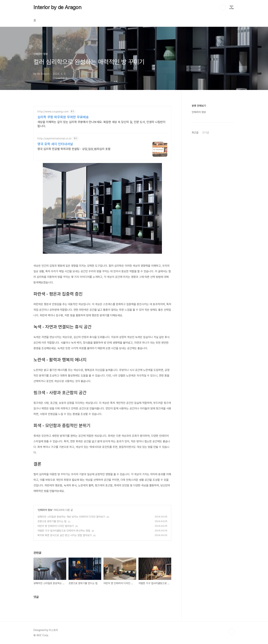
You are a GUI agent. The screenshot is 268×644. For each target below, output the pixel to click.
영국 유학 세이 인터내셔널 (55, 144)
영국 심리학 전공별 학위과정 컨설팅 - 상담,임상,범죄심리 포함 (74, 149)
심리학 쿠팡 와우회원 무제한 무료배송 (63, 117)
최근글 (195, 133)
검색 (223, 7)
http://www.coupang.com (53, 112)
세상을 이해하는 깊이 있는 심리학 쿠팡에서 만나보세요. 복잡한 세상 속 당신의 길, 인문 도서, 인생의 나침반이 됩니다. (101, 124)
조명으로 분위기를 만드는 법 (52, 521)
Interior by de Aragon (58, 7)
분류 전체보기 (199, 106)
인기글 (206, 133)
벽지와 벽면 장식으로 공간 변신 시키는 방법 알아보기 (65, 535)
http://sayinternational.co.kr (55, 138)
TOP (232, 632)
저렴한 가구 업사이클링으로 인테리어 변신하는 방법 (64, 531)
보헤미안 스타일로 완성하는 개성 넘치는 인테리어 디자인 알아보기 (71, 517)
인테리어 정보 (45, 510)
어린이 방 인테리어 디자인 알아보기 (56, 526)
